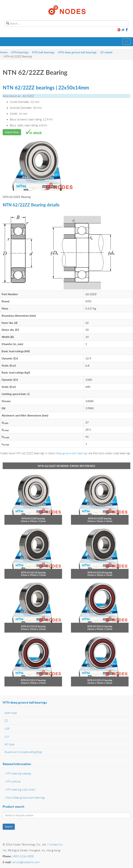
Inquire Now (12, 132)
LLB (7, 728)
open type (11, 713)
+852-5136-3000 (23, 856)
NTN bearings (20, 52)
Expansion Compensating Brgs (23, 752)
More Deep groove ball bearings (25, 797)
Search (9, 827)
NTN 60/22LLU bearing (100, 626)
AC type (9, 744)
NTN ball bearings (43, 52)
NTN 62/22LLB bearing (100, 572)
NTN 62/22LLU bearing (33, 680)
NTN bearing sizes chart (20, 789)
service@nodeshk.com (26, 862)
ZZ (6, 721)
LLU (7, 736)
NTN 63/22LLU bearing (100, 680)
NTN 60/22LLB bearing (33, 572)
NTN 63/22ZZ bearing (100, 518)
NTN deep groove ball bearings (77, 52)
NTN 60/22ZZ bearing (33, 518)
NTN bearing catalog (18, 773)
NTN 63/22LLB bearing (33, 626)
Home (4, 52)
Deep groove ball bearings (72, 453)
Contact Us (56, 844)
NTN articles (13, 781)
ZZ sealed (106, 52)
